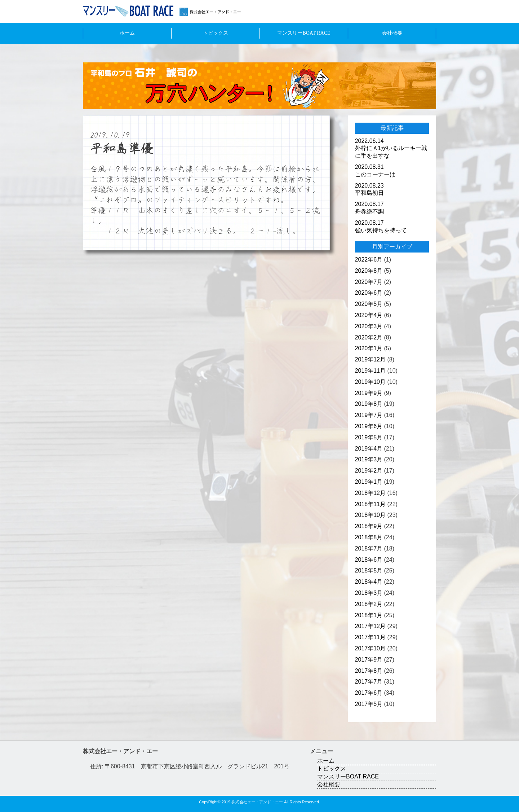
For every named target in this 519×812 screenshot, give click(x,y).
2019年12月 (370, 359)
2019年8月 (369, 404)
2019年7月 (369, 415)
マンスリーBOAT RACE (304, 33)
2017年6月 (369, 693)
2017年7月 (369, 682)
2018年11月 (370, 504)
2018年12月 (370, 493)
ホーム (127, 33)
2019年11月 (370, 371)
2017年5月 (369, 704)
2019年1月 (369, 482)
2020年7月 (369, 282)
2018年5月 (369, 570)
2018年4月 (369, 582)
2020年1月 (369, 348)
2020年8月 (369, 271)
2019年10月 (370, 382)
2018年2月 (369, 604)
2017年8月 (369, 671)
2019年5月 (369, 437)
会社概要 (392, 33)
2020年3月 (369, 326)
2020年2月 (369, 337)
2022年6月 (369, 260)
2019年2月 (369, 471)
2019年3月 (369, 459)
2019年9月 (369, 393)
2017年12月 (370, 626)
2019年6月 (369, 426)
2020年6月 (369, 293)
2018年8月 (369, 537)
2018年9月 (369, 526)
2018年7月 (369, 548)
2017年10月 (370, 648)
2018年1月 (369, 615)
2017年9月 (369, 660)
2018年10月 (370, 515)
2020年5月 (369, 304)
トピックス (216, 33)
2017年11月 (370, 637)
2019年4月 (369, 449)
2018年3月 (369, 593)
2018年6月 (369, 560)
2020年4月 (369, 315)
